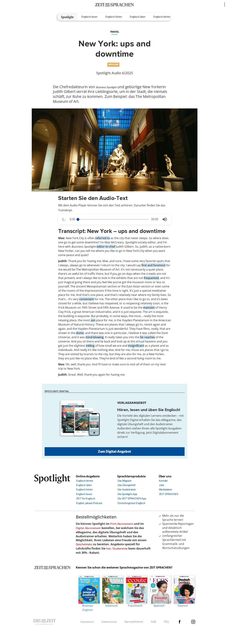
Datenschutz (109, 622)
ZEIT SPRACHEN (169, 494)
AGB (153, 622)
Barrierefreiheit (134, 622)
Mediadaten (166, 489)
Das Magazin (125, 481)
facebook (180, 622)
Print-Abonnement (122, 524)
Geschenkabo (84, 544)
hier (109, 549)
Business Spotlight (106, 87)
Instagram (193, 622)
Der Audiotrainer (127, 489)
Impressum (87, 622)
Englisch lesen (89, 17)
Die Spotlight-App (127, 494)
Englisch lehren (162, 17)
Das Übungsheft (127, 485)
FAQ (166, 622)
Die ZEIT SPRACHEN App (132, 498)
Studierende (120, 549)
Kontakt (163, 481)
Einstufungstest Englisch (132, 503)
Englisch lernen (85, 481)
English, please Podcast (89, 503)
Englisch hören (114, 17)
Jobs (162, 485)
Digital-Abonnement (88, 528)
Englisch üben (138, 17)
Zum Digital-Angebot (114, 451)
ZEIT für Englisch (86, 498)
